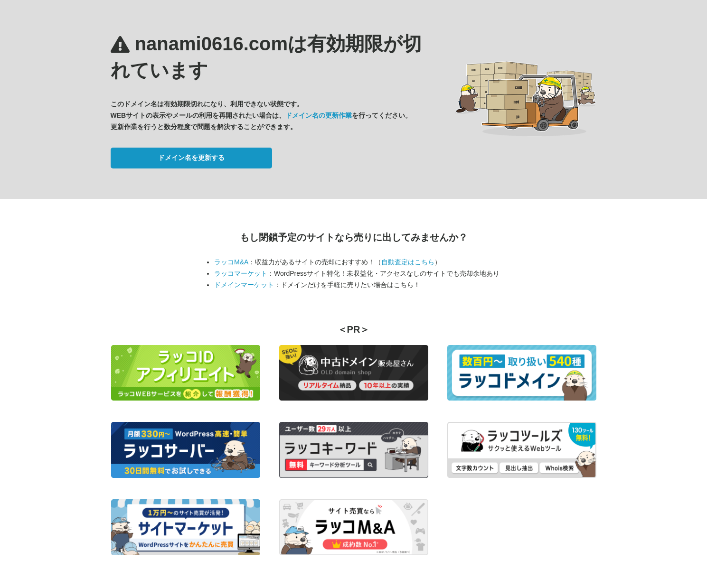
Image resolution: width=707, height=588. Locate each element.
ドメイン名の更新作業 (319, 115)
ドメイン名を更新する (191, 158)
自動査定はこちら (408, 262)
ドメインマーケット (244, 285)
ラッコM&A (231, 262)
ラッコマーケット (241, 273)
